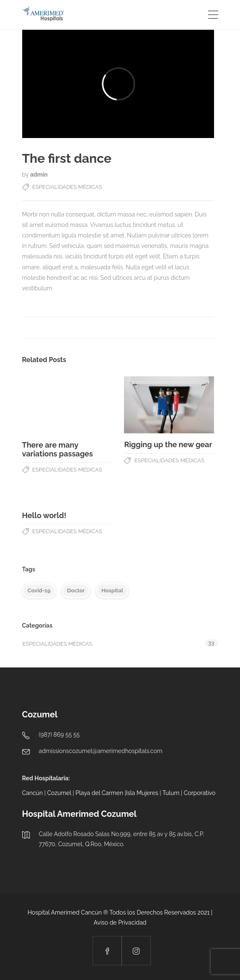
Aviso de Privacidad (120, 923)
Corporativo (200, 793)
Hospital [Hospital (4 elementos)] (112, 590)
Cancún (33, 793)
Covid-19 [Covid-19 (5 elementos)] (39, 590)
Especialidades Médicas (67, 187)
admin (39, 175)
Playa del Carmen (99, 793)
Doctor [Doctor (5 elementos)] (76, 590)
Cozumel (59, 793)
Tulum (171, 793)
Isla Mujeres (142, 793)
